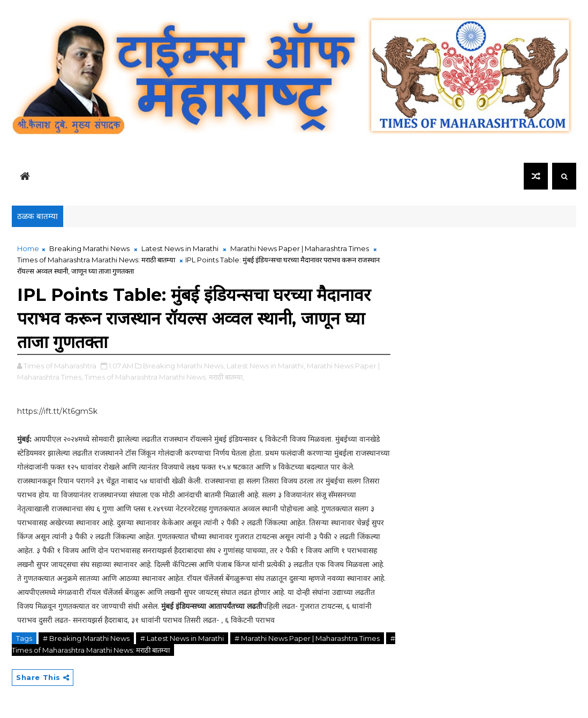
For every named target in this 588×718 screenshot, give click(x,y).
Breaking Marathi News (89, 248)
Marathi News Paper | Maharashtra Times (300, 248)
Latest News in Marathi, (266, 366)
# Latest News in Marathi (182, 638)
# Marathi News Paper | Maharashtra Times (307, 638)
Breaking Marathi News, (184, 366)
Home (28, 248)
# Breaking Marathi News (86, 638)
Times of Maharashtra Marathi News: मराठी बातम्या (96, 260)
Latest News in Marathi (180, 248)
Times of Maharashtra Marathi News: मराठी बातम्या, (164, 377)
